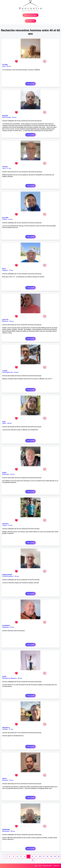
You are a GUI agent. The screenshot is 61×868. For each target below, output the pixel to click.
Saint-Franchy (7, 117)
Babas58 (5, 116)
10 (40, 856)
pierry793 (5, 320)
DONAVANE (6, 830)
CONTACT (56, 866)
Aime (4, 66)
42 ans (10, 219)
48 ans (10, 423)
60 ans (9, 66)
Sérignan (5, 270)
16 (32, 860)
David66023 (6, 626)
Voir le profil (30, 84)
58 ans (13, 831)
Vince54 (5, 167)
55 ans (11, 321)
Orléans (5, 525)
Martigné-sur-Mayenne (9, 678)
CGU (40, 866)
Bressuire (5, 321)
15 (59, 856)
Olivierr (5, 779)
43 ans (14, 117)
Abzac (4, 423)
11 (44, 856)
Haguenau (6, 627)
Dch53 (4, 677)
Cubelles (5, 729)
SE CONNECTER (30, 21)
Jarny (4, 168)
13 (51, 856)
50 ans (20, 678)
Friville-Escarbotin (8, 576)
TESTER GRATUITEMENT (31, 15)
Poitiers (5, 219)
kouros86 (5, 218)
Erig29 (4, 473)
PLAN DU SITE (47, 866)
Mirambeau (6, 831)
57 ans (9, 168)
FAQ (36, 866)
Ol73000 (5, 65)
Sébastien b (6, 728)
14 (55, 856)
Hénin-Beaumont (8, 372)
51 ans (11, 729)
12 (47, 856)
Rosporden (6, 474)
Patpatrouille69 (7, 575)
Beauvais (5, 780)
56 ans (17, 576)
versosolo (5, 524)
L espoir (5, 371)
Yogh (4, 422)
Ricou (4, 269)
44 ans (16, 372)
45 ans (11, 780)
